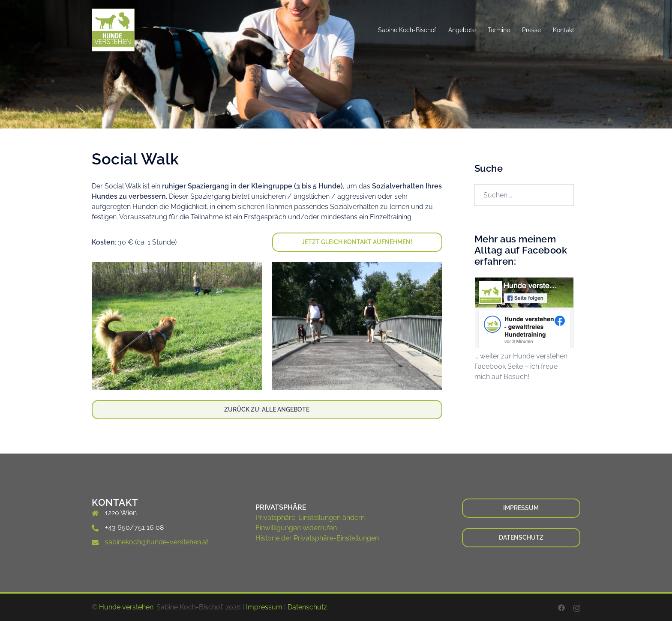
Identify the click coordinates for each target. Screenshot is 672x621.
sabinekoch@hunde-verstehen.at (157, 542)
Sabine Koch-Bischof (407, 30)
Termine (499, 30)
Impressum (521, 508)
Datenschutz (521, 537)
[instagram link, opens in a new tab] (577, 607)
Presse (531, 30)
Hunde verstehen (126, 607)
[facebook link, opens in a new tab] (561, 607)
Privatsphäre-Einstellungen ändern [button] (310, 518)
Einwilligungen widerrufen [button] (296, 528)
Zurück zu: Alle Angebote (267, 409)
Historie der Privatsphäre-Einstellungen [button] (317, 538)
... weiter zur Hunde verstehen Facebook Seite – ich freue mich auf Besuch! (521, 366)
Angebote (462, 30)
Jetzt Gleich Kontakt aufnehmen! (357, 242)
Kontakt (564, 30)
